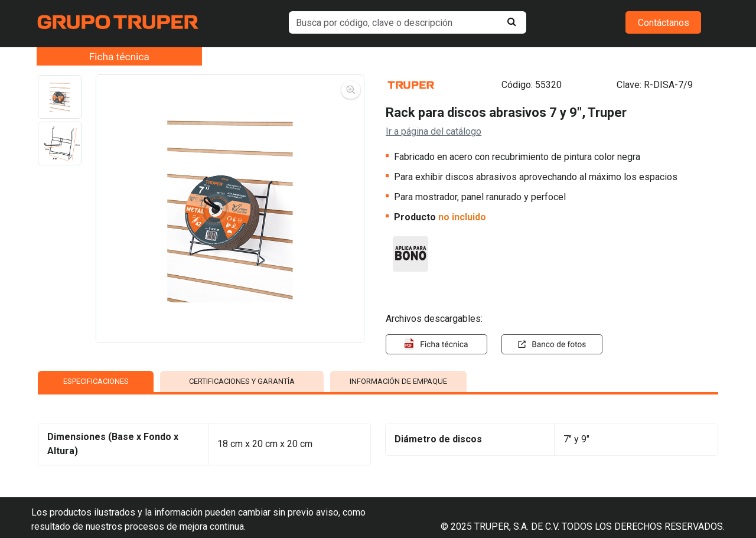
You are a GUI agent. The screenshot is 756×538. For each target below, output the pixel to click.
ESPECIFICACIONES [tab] (96, 381)
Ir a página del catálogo (434, 131)
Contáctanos (664, 23)
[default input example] (408, 22)
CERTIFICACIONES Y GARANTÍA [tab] (242, 381)
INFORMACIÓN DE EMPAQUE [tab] (398, 381)
